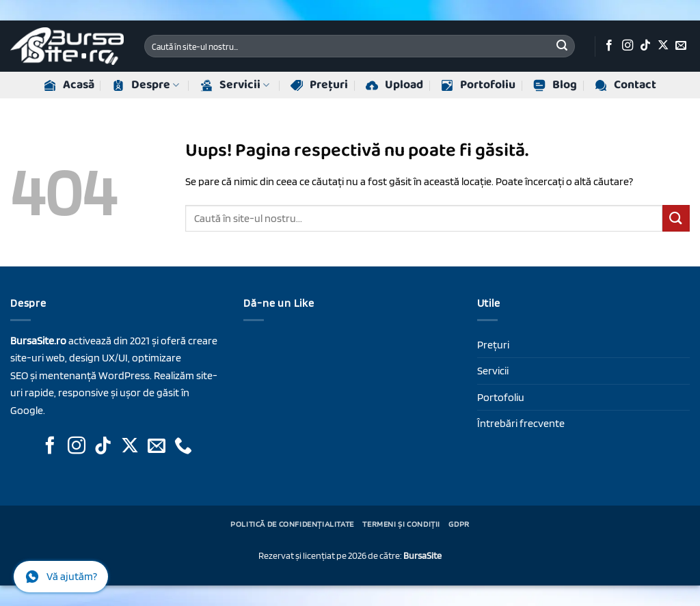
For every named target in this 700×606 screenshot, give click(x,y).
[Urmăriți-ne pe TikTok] (645, 46)
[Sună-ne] (183, 447)
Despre (146, 85)
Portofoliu (478, 85)
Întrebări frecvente (521, 423)
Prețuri (319, 85)
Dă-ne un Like (279, 303)
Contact (625, 85)
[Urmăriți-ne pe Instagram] (628, 46)
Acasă (69, 85)
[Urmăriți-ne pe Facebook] (609, 46)
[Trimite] (562, 46)
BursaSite (422, 555)
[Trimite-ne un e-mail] (681, 46)
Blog (555, 85)
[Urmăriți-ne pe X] (663, 46)
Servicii (235, 85)
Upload (394, 85)
